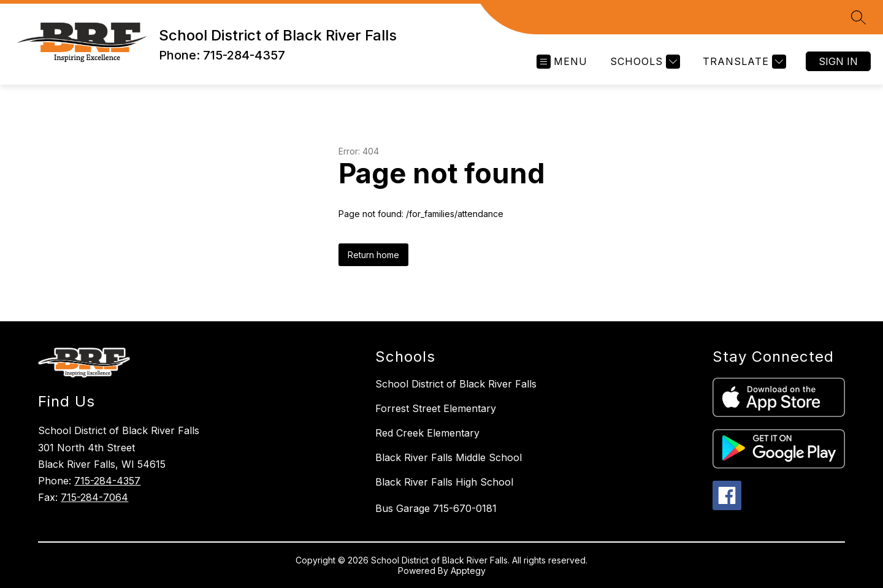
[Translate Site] (743, 62)
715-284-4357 (107, 481)
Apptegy (468, 571)
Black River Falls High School (444, 482)
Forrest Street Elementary (436, 408)
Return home (373, 255)
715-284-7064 (94, 497)
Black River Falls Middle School (449, 457)
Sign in (838, 61)
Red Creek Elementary (427, 433)
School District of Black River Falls (456, 384)
